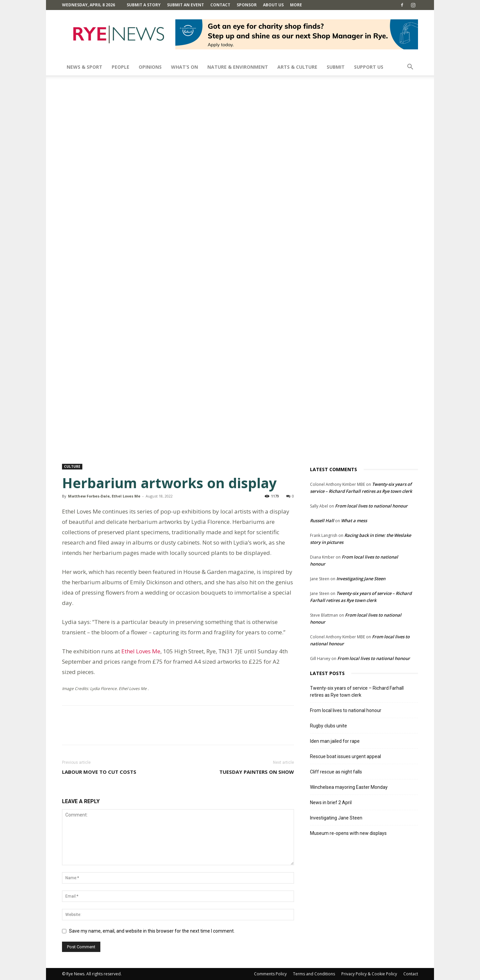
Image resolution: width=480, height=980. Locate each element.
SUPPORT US (369, 67)
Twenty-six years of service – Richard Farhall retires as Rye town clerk (357, 692)
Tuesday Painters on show (257, 772)
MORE (296, 5)
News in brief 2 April (331, 802)
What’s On (184, 67)
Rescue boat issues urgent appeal (345, 756)
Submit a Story (144, 5)
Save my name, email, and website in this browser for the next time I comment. (152, 931)
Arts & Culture (297, 67)
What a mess (354, 521)
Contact (220, 5)
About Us (273, 5)
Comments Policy (270, 974)
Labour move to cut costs (99, 772)
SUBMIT (336, 67)
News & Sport (84, 67)
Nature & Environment (238, 67)
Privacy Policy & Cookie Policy (369, 974)
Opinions (150, 67)
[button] (410, 68)
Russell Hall (322, 521)
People (120, 67)
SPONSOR (247, 5)
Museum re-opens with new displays (348, 833)
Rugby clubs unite (328, 726)
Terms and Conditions (314, 974)
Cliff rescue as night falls (336, 772)
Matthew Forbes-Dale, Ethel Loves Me (104, 496)
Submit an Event (185, 5)
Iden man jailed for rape (335, 741)
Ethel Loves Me (140, 651)
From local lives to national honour (371, 506)
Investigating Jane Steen (361, 579)
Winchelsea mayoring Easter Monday (349, 787)
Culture (72, 466)
